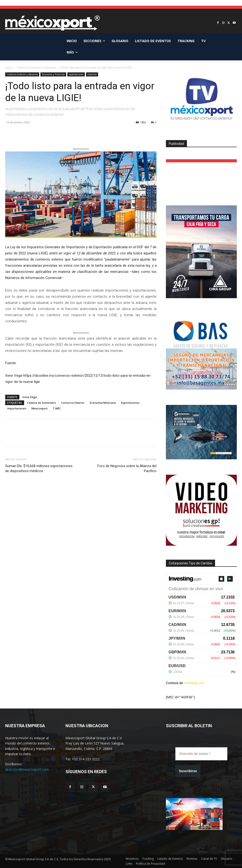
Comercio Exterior (73, 403)
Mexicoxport (39, 408)
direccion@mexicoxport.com (27, 769)
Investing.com (194, 683)
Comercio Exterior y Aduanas (36, 68)
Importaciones (17, 408)
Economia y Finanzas (53, 74)
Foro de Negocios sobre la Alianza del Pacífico (127, 468)
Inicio (9, 68)
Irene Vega (30, 397)
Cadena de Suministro (42, 403)
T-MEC (57, 408)
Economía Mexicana (103, 403)
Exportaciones (130, 403)
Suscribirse (188, 771)
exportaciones (76, 74)
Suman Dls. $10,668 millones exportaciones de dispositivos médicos (39, 468)
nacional (92, 74)
